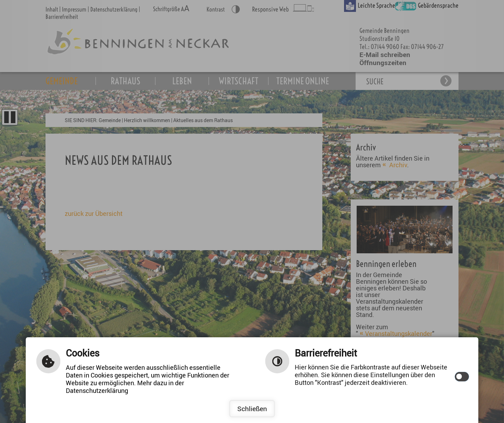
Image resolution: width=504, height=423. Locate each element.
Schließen (252, 409)
